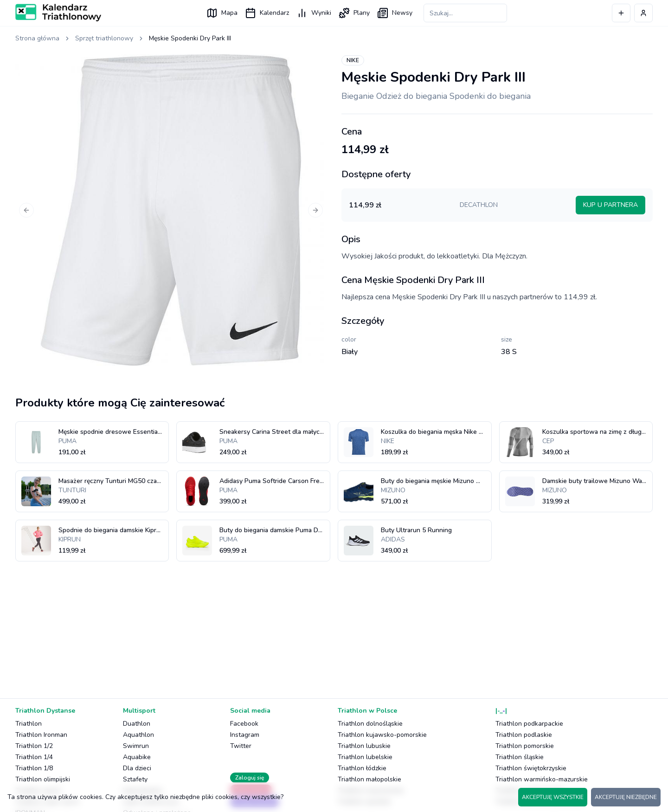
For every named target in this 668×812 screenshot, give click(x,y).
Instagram (245, 735)
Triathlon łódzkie (362, 768)
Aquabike (137, 757)
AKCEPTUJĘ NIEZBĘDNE (626, 797)
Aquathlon (138, 735)
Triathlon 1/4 (34, 757)
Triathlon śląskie (520, 757)
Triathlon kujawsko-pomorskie (382, 735)
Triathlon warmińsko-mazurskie (542, 779)
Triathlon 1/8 (34, 768)
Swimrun (136, 746)
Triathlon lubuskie (364, 746)
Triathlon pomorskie (525, 746)
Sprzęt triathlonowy (104, 38)
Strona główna (37, 38)
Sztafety (135, 779)
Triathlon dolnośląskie (370, 724)
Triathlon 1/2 (34, 746)
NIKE (353, 60)
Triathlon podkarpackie (529, 724)
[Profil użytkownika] (643, 13)
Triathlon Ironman (41, 735)
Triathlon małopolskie (369, 779)
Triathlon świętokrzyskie (531, 768)
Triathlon (29, 724)
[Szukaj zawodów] (465, 13)
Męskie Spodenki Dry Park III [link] (190, 38)
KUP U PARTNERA (610, 205)
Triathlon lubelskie (365, 757)
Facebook (244, 724)
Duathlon (137, 724)
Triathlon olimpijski (43, 779)
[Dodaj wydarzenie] (621, 13)
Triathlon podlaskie (524, 735)
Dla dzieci (137, 768)
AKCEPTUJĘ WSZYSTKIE (553, 797)
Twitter (241, 746)
